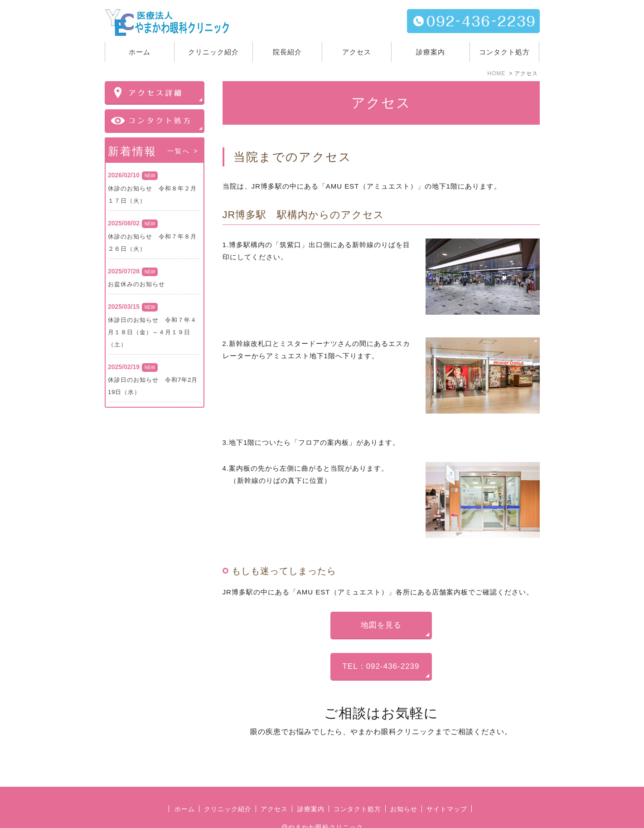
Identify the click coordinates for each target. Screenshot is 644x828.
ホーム (140, 52)
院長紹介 (287, 52)
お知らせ (404, 788)
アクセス (357, 52)
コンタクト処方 (504, 52)
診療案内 (431, 52)
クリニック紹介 (228, 788)
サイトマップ (447, 788)
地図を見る (381, 625)
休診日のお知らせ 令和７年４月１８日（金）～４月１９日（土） (152, 332)
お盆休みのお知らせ (136, 284)
